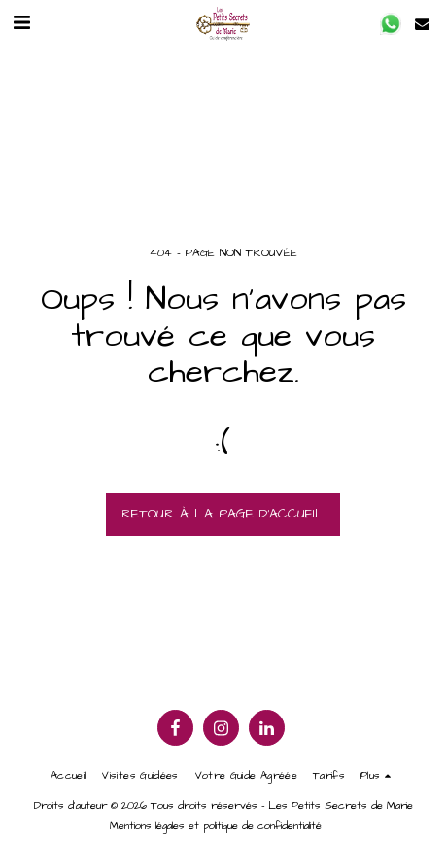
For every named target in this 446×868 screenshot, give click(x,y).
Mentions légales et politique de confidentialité (216, 826)
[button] (21, 23)
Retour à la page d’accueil (223, 514)
